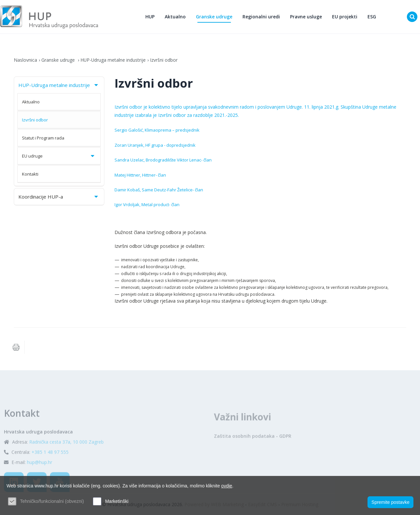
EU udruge (59, 156)
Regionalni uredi (261, 17)
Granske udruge (214, 17)
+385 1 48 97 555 (50, 466)
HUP (150, 17)
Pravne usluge (306, 17)
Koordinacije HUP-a (59, 197)
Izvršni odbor (164, 60)
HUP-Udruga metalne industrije (113, 60)
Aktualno (175, 17)
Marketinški (117, 501)
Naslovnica (25, 60)
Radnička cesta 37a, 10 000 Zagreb (66, 456)
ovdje (227, 486)
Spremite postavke (390, 502)
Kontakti (30, 174)
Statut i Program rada (43, 138)
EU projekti (345, 17)
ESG (372, 17)
